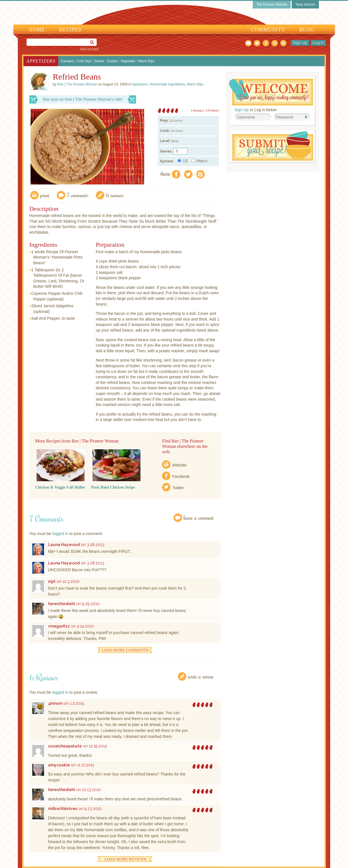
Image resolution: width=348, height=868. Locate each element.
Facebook (181, 476)
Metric (200, 161)
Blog (307, 30)
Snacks (112, 61)
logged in (60, 534)
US (183, 161)
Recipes (70, 30)
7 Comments (78, 195)
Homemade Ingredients (167, 84)
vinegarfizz (59, 626)
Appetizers (41, 61)
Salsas (99, 61)
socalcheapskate (65, 746)
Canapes (67, 61)
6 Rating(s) (197, 110)
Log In (318, 43)
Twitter (178, 488)
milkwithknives (63, 809)
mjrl (52, 581)
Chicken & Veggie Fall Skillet (60, 487)
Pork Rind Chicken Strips (113, 487)
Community (268, 30)
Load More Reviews (125, 859)
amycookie (59, 765)
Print (45, 195)
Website (179, 465)
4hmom (55, 703)
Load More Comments (125, 650)
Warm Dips (146, 61)
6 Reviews (115, 195)
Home (37, 30)
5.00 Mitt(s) (212, 110)
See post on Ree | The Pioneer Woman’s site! (83, 99)
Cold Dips (84, 61)
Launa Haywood (64, 545)
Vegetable (128, 61)
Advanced (89, 49)
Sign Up (300, 43)
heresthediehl (61, 604)
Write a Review (201, 676)
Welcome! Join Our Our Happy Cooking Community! (271, 92)
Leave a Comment (199, 518)
